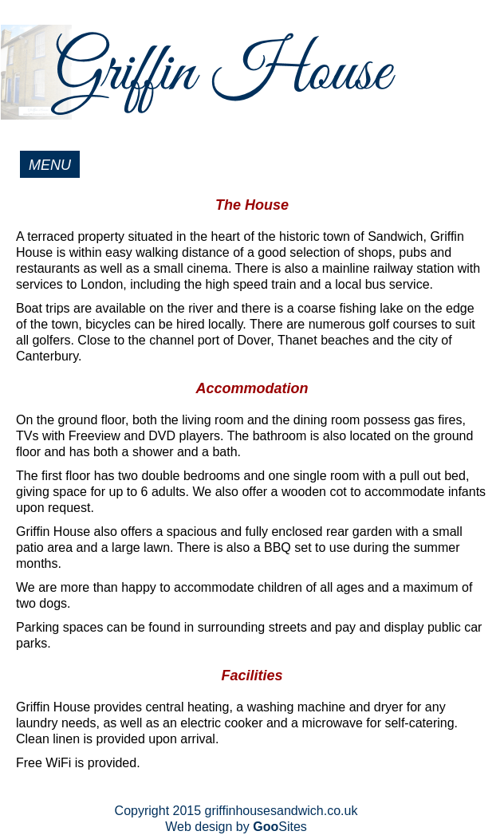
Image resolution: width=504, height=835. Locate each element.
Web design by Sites (236, 827)
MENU (50, 165)
